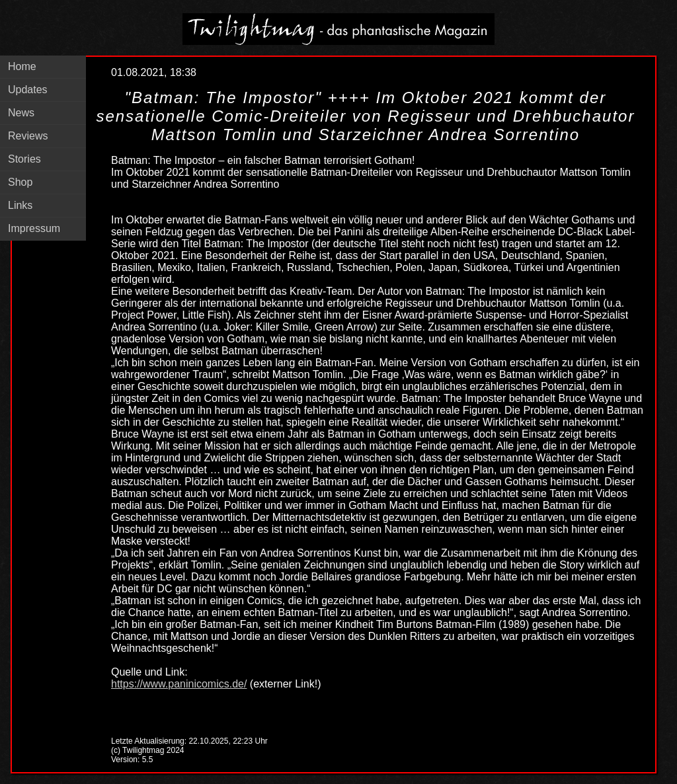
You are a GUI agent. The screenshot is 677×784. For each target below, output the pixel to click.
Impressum (34, 228)
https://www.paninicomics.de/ (179, 684)
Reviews (28, 136)
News (21, 113)
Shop (20, 182)
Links (20, 205)
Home (22, 66)
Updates (28, 90)
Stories (24, 159)
